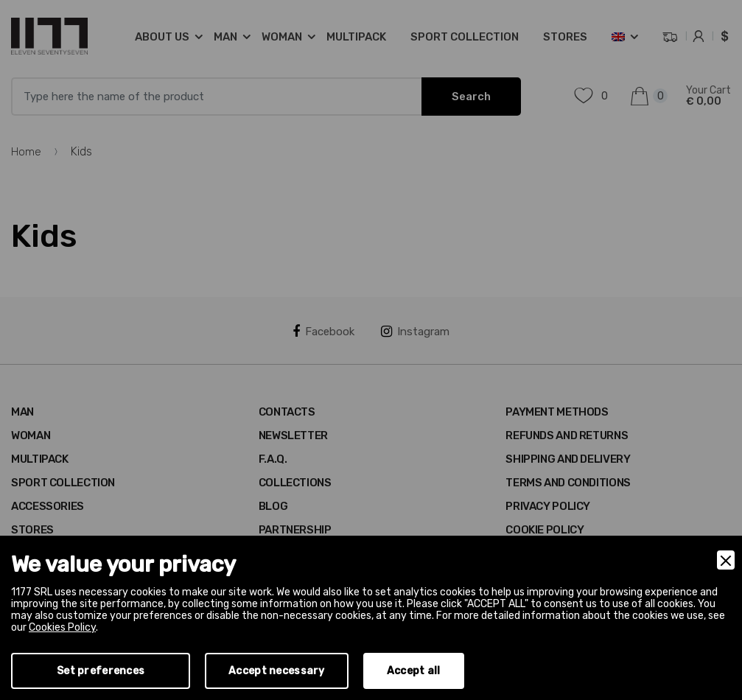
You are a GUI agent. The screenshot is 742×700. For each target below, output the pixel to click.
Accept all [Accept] (414, 671)
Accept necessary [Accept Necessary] (276, 671)
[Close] (726, 560)
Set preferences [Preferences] (101, 671)
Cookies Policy (62, 627)
